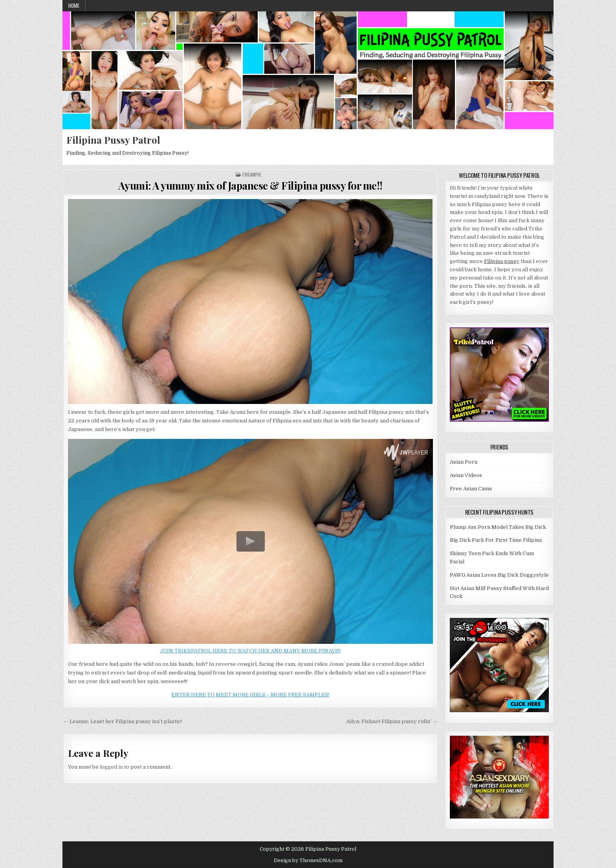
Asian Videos (466, 475)
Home (74, 5)
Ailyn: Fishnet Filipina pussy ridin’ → (392, 721)
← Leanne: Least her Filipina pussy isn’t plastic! (123, 721)
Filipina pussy (502, 261)
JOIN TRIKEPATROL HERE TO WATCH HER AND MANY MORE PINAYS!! (250, 651)
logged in (111, 767)
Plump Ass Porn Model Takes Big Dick (498, 527)
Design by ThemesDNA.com (308, 861)
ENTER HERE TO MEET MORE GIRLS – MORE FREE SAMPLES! (250, 695)
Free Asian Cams (471, 489)
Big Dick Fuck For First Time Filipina (496, 540)
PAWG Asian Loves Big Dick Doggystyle (499, 575)
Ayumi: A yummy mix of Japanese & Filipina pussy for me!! (250, 185)
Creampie (252, 175)
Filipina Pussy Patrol (113, 140)
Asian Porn (464, 462)
